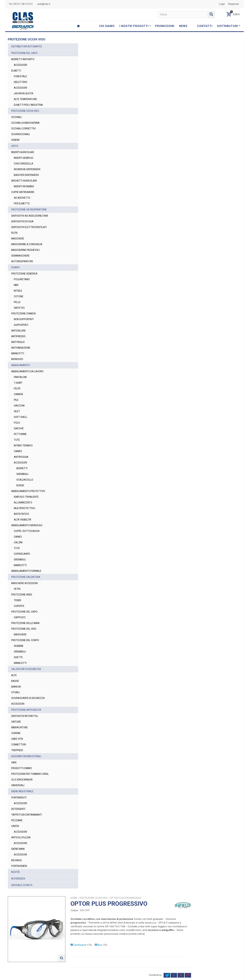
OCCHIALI (16, 117)
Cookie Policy (201, 976)
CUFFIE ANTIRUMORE (23, 192)
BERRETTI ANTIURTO (23, 59)
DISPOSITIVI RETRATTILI (25, 716)
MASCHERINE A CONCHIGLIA (27, 244)
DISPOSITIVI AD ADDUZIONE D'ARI (30, 216)
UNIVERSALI (18, 785)
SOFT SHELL (21, 417)
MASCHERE (18, 239)
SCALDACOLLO (25, 480)
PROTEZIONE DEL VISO (24, 629)
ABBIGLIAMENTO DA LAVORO (27, 371)
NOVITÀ (15, 872)
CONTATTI (205, 26)
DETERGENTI (18, 809)
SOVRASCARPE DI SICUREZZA (28, 698)
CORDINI (16, 733)
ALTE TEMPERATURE (25, 99)
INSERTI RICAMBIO (24, 186)
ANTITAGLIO (18, 342)
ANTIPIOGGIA (21, 457)
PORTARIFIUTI (19, 798)
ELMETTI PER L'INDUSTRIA (28, 105)
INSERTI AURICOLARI (23, 152)
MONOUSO (17, 359)
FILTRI (14, 233)
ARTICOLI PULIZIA (21, 837)
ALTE (14, 675)
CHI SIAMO (107, 26)
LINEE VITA (17, 739)
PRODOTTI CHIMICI (22, 768)
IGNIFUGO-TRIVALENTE (26, 497)
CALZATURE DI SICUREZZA (26, 669)
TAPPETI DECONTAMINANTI (27, 815)
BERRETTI (22, 468)
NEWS (183, 26)
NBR (16, 285)
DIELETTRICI (20, 82)
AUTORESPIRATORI (22, 261)
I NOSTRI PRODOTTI (135, 26)
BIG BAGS (17, 860)
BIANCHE (16, 687)
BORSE (20, 485)
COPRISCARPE (22, 554)
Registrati (234, 4)
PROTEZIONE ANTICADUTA (26, 710)
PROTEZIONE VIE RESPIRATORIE (29, 210)
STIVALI (15, 692)
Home (130, 45)
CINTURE (16, 722)
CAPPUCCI (20, 617)
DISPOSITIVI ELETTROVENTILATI (29, 227)
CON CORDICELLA (24, 164)
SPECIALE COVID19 (22, 885)
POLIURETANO (22, 279)
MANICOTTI (18, 353)
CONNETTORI (19, 745)
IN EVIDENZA (18, 879)
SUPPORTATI (21, 325)
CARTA (15, 826)
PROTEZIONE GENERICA (24, 274)
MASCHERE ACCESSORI (24, 583)
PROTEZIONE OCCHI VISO (25, 111)
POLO (17, 423)
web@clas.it (44, 4)
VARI (14, 763)
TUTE (17, 440)
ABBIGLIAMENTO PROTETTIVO (28, 491)
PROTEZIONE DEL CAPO (24, 53)
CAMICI (18, 451)
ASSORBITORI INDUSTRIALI (26, 756)
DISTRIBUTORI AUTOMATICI (27, 46)
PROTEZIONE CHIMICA (24, 314)
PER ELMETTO (22, 203)
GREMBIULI (22, 474)
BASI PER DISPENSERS (26, 175)
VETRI (17, 589)
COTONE (19, 296)
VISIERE (15, 140)
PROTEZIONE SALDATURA (26, 577)
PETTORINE (20, 434)
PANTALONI (20, 377)
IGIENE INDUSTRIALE (22, 791)
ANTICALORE (19, 331)
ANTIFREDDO (18, 336)
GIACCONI (19, 406)
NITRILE (18, 291)
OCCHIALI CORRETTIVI (23, 129)
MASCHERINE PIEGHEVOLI (25, 250)
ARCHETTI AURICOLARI (24, 181)
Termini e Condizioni (164, 976)
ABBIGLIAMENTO (21, 365)
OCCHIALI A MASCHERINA (25, 123)
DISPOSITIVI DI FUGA (22, 221)
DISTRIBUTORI (229, 26)
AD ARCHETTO (22, 198)
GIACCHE (19, 428)
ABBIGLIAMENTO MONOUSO (27, 525)
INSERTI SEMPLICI (24, 158)
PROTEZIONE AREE (22, 595)
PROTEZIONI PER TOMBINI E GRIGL (30, 774)
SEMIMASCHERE (20, 256)
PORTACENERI (19, 866)
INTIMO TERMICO (23, 446)
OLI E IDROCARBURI (22, 780)
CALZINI (18, 542)
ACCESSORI (20, 65)
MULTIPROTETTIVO (24, 508)
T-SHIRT (18, 383)
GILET (17, 411)
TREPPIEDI (17, 750)
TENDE (18, 600)
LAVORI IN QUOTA (24, 93)
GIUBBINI (19, 646)
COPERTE (19, 606)
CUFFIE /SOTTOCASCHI (27, 531)
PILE (16, 400)
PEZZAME (17, 820)
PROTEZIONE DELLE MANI (25, 623)
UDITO (15, 146)
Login (222, 4)
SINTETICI (19, 308)
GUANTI (15, 267)
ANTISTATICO (21, 514)
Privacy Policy (175, 962)
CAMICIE (19, 394)
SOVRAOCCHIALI (20, 134)
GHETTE (18, 657)
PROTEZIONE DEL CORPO (25, 640)
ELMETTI (16, 71)
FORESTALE (20, 76)
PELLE (17, 302)
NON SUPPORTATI (24, 319)
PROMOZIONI (165, 26)
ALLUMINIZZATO (23, 503)
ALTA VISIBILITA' (23, 520)
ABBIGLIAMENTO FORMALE (26, 571)
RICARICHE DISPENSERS (27, 169)
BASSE (15, 681)
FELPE (17, 389)
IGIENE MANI (18, 849)
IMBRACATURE (20, 727)
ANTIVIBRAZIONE (21, 348)
